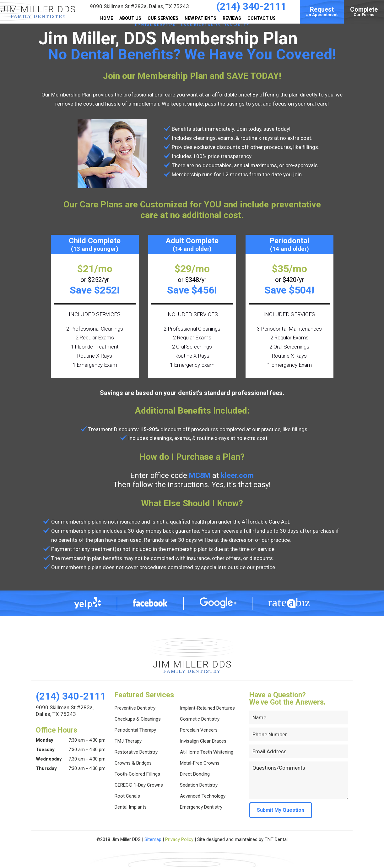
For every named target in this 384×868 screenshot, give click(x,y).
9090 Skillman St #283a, (142, 6)
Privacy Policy (179, 840)
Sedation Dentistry (199, 786)
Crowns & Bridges (133, 764)
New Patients (202, 18)
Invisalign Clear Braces (203, 742)
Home (108, 18)
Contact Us (263, 18)
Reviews (233, 18)
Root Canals (127, 797)
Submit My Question (281, 811)
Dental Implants (131, 808)
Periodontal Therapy (135, 731)
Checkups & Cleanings (138, 720)
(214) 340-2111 (252, 6)
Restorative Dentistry (136, 753)
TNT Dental (276, 840)
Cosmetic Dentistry (200, 720)
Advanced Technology (203, 797)
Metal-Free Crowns (200, 764)
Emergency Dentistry (201, 808)
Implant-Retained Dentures (207, 709)
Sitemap (153, 840)
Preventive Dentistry (135, 709)
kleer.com (238, 476)
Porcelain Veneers (199, 731)
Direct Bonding (195, 775)
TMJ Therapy (128, 742)
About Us (132, 18)
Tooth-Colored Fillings (137, 775)
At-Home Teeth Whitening (207, 753)
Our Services (165, 18)
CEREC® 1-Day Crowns (139, 786)
